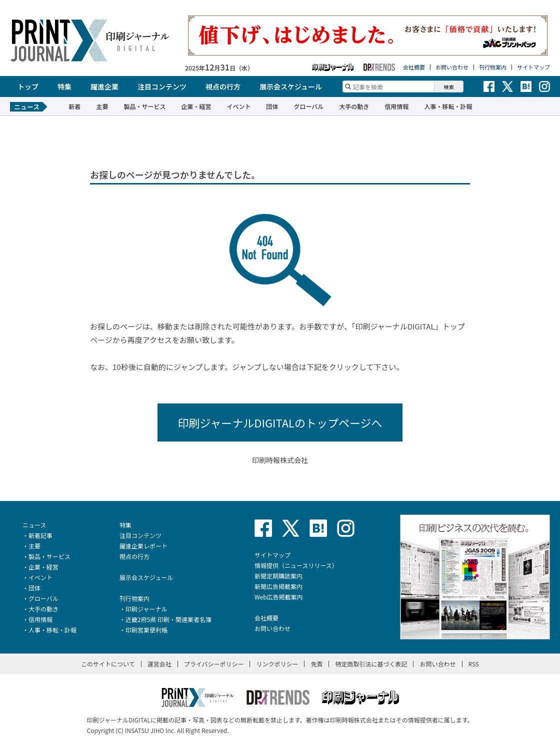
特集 (64, 86)
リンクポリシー (277, 664)
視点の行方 (223, 86)
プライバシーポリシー (214, 664)
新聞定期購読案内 (278, 576)
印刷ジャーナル (146, 609)
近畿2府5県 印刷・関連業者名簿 (168, 619)
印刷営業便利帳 (146, 630)
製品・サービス (144, 106)
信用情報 (396, 106)
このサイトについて (108, 664)
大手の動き (354, 106)
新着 (74, 106)
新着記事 (40, 535)
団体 (272, 106)
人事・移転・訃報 (448, 106)
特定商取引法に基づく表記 (371, 664)
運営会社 (159, 664)
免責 (316, 664)
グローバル (308, 106)
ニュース (34, 525)
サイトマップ (533, 67)
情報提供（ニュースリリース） (296, 565)
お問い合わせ (452, 67)
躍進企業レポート (143, 546)
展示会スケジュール (291, 86)
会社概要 (414, 67)
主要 (102, 106)
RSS (474, 664)
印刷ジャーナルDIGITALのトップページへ (280, 422)
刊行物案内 (493, 67)
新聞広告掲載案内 (278, 586)
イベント (238, 106)
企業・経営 (196, 106)
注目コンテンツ (162, 86)
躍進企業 (104, 86)
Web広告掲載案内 (279, 597)
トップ (28, 86)
